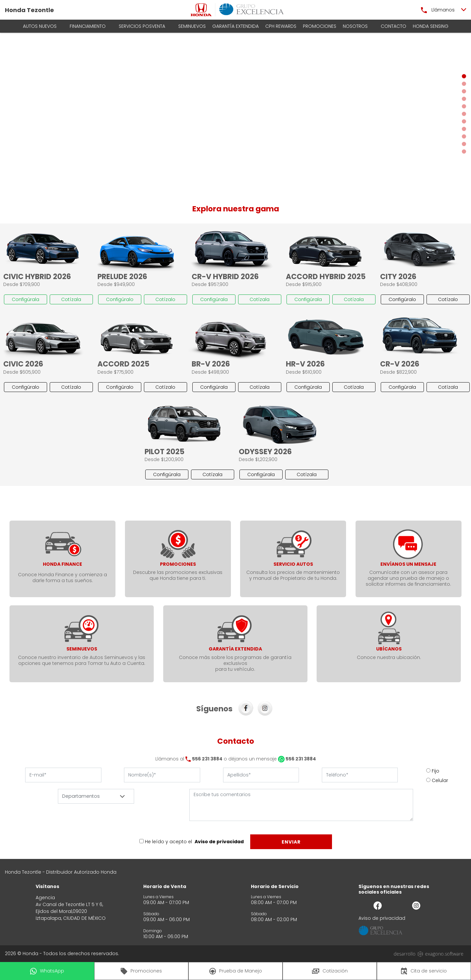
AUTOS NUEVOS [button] (40, 26)
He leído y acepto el (168, 842)
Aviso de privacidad (219, 842)
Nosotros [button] (355, 26)
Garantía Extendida (235, 26)
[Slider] (235, 114)
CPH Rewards (281, 26)
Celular (440, 780)
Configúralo (120, 299)
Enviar (291, 842)
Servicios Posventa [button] (142, 26)
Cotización (330, 971)
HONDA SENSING (431, 26)
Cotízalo (165, 299)
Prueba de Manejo (236, 971)
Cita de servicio (424, 971)
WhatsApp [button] (47, 971)
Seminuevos (192, 26)
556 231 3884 (207, 759)
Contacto (393, 26)
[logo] (201, 10)
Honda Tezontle (29, 10)
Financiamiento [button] (88, 26)
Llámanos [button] (438, 10)
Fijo (436, 771)
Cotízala (71, 299)
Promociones (320, 26)
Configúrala (26, 299)
